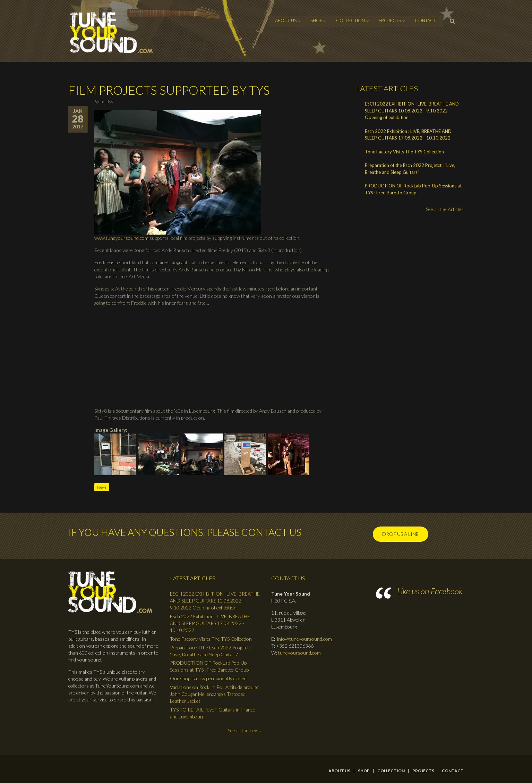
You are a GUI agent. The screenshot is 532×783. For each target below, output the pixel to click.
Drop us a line (400, 534)
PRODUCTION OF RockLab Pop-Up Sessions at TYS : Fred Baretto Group (413, 189)
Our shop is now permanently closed (208, 678)
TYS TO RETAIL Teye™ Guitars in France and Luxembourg (213, 713)
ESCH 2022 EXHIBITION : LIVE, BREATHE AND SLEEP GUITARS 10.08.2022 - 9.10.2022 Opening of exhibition (412, 111)
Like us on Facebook (430, 591)
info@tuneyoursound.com (304, 639)
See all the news (244, 730)
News (102, 487)
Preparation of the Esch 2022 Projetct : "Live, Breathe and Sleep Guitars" (410, 169)
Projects (390, 20)
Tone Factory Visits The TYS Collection (404, 152)
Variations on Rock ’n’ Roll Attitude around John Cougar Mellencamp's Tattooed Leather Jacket (214, 694)
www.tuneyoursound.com (121, 238)
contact (425, 20)
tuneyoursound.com (299, 653)
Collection (350, 20)
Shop (316, 20)
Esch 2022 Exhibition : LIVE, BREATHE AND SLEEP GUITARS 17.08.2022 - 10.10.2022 (408, 135)
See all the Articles (445, 209)
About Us (286, 20)
